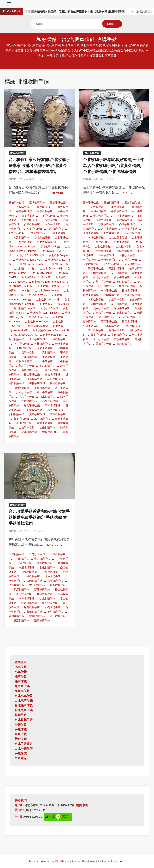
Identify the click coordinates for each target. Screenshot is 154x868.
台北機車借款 (24, 706)
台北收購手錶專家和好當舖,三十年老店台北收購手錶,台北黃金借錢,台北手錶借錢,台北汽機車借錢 (114, 166)
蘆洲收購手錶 (24, 423)
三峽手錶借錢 (16, 202)
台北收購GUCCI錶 (49, 286)
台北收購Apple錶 (50, 247)
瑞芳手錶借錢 (32, 406)
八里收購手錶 (55, 229)
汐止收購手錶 (24, 392)
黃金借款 (21, 735)
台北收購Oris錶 (49, 308)
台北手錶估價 (42, 238)
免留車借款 (22, 691)
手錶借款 (21, 725)
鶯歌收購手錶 (124, 344)
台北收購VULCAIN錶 (26, 335)
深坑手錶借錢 (122, 308)
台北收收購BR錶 (47, 242)
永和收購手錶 (42, 388)
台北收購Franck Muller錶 (36, 277)
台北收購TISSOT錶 (37, 326)
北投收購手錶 (37, 233)
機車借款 (21, 677)
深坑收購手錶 (29, 401)
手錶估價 (21, 754)
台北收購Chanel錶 (24, 269)
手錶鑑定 (21, 759)
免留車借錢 (22, 687)
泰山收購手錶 (119, 304)
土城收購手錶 (58, 339)
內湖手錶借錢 (53, 224)
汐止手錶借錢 (117, 300)
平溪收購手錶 (29, 357)
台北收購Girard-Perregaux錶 (48, 282)
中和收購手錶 (45, 211)
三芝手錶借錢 (58, 202)
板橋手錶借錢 (127, 286)
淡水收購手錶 (47, 397)
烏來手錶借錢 (50, 401)
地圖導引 (82, 806)
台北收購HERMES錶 (47, 291)
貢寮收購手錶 (119, 335)
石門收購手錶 (130, 322)
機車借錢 (21, 682)
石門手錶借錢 (55, 410)
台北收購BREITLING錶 (30, 260)
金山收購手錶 (47, 428)
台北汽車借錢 (24, 701)
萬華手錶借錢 (37, 414)
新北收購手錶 (47, 366)
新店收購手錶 (29, 370)
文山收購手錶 (119, 273)
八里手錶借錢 (34, 229)
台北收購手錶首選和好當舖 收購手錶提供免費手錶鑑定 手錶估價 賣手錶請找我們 (39, 517)
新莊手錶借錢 (50, 370)
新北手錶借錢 (27, 366)
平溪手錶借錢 (96, 269)
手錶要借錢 (49, 357)
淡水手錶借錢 (27, 397)
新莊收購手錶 (124, 282)
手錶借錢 (21, 730)
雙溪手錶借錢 (122, 339)
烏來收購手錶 (124, 313)
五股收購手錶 (50, 220)
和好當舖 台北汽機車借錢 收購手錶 (77, 39)
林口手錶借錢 (55, 379)
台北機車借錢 (124, 247)
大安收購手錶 (47, 353)
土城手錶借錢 (37, 339)
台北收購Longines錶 (48, 300)
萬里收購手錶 (42, 419)
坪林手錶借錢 (21, 344)
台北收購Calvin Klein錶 (30, 264)
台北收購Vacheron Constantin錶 (51, 330)
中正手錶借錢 (47, 216)
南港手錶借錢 (58, 233)
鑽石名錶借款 (17, 153)
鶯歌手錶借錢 (50, 432)
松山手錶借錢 (32, 375)
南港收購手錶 (21, 238)
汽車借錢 (21, 672)
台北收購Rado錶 (38, 317)
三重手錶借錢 (42, 207)
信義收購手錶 (32, 224)
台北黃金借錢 (104, 251)
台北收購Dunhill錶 (42, 273)
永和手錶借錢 (21, 388)
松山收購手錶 (53, 375)
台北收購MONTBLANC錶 (55, 304)
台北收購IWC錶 (38, 295)
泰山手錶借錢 (45, 392)
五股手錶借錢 (29, 220)
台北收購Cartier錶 (58, 264)
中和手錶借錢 (24, 211)
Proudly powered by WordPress (49, 861)
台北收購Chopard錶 (51, 269)
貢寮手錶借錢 (45, 423)
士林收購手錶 (24, 348)
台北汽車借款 (24, 696)
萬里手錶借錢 (21, 419)
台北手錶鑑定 (24, 242)
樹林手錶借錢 (37, 383)
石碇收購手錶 (34, 410)
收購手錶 (21, 715)
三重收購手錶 (58, 554)
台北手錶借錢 (101, 242)
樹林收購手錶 (58, 383)
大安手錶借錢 (27, 353)
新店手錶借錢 (122, 277)
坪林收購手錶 (42, 344)
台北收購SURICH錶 (36, 322)
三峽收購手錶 (37, 202)
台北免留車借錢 (118, 238)
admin (13, 179)
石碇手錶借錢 (127, 317)
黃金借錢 (21, 739)
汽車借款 (21, 667)
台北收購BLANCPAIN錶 (30, 255)
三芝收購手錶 (21, 207)
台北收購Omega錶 (24, 308)
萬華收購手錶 (58, 414)
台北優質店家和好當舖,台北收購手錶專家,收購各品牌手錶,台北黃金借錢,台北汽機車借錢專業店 (39, 166)
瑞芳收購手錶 (53, 406)
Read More (56, 193)
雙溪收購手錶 (29, 432)
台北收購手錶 (103, 247)
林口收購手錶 (130, 291)
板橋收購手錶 (34, 379)
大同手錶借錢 (45, 348)
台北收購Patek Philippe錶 (45, 313)
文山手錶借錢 (45, 361)
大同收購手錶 (34, 581)
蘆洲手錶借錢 (117, 330)
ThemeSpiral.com (113, 861)
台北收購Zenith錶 (53, 335)
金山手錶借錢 (27, 428)
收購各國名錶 (24, 361)
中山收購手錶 (27, 216)
